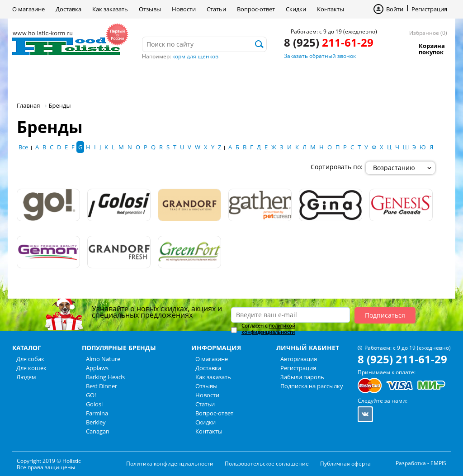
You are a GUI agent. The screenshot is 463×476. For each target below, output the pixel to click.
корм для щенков (195, 56)
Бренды (208, 79)
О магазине (28, 9)
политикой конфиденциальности (268, 329)
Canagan (98, 431)
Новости (184, 9)
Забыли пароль (302, 377)
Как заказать (110, 9)
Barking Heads (105, 377)
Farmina (97, 413)
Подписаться (385, 315)
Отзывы (150, 9)
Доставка (69, 9)
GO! (91, 395)
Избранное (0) (428, 33)
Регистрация (429, 9)
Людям (159, 79)
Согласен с (268, 329)
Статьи (216, 9)
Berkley (96, 422)
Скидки (296, 9)
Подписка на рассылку (312, 386)
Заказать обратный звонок (320, 56)
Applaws (97, 368)
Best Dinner (102, 386)
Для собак (43, 79)
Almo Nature (103, 359)
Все (23, 147)
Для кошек (104, 79)
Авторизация (299, 359)
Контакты (331, 9)
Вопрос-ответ (256, 9)
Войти (395, 9)
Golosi (94, 404)
